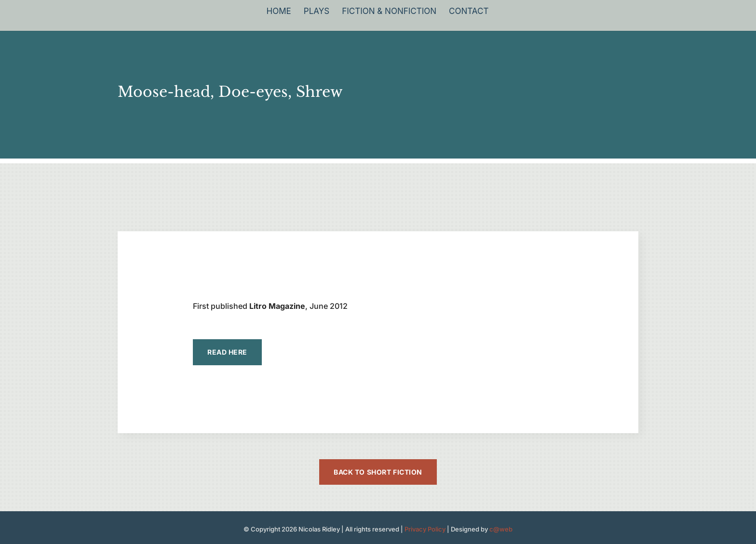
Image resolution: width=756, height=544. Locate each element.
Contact (469, 12)
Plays (317, 12)
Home (279, 12)
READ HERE (227, 352)
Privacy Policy (425, 529)
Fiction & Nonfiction (389, 12)
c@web (501, 529)
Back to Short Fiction (378, 472)
